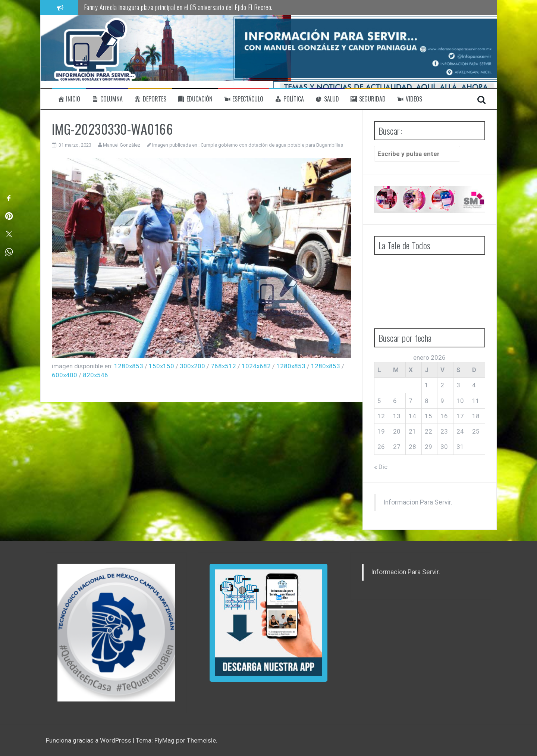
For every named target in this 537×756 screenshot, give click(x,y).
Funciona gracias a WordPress (89, 740)
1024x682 (256, 366)
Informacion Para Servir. (418, 502)
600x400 (65, 375)
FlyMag (164, 740)
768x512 (223, 366)
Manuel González (122, 145)
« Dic (381, 467)
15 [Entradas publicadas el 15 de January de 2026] (428, 416)
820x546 (95, 375)
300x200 (192, 366)
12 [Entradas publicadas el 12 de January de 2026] (381, 416)
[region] (116, 633)
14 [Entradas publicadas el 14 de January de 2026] (412, 416)
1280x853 (129, 366)
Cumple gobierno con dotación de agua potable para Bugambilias (272, 145)
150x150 (161, 366)
